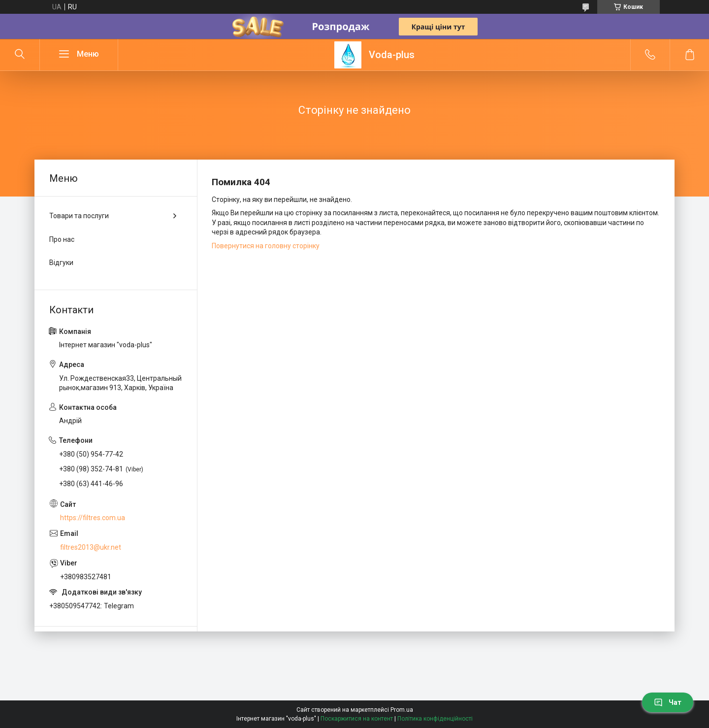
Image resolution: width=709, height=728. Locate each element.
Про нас (62, 239)
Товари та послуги (79, 216)
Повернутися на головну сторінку (266, 246)
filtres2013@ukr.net (91, 547)
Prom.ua (402, 710)
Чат (668, 702)
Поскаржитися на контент (357, 719)
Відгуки (61, 263)
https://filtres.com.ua (93, 518)
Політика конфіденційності (435, 719)
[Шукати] (20, 55)
